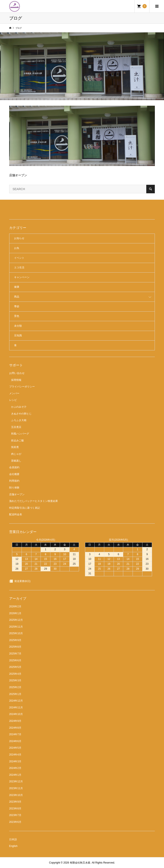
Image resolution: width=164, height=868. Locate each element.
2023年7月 (15, 815)
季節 (17, 306)
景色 (17, 316)
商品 (17, 297)
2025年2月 (15, 687)
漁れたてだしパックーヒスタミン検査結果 (34, 501)
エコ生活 (19, 267)
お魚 (17, 248)
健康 (17, 287)
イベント (19, 258)
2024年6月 (15, 741)
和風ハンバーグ (20, 434)
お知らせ (19, 238)
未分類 (18, 326)
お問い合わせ (17, 373)
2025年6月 (15, 660)
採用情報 (16, 380)
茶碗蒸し (16, 461)
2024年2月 (15, 768)
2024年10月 (16, 714)
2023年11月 (16, 788)
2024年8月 (15, 728)
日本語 (13, 839)
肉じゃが (16, 454)
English (13, 846)
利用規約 (14, 481)
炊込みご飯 (18, 440)
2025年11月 (16, 627)
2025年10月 (16, 633)
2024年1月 (15, 775)
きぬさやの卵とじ (21, 414)
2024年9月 (15, 721)
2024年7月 (15, 734)
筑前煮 (15, 447)
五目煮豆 (16, 427)
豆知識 (18, 335)
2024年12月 (16, 701)
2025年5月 (15, 667)
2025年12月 (16, 620)
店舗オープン (17, 494)
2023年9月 (15, 802)
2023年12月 (16, 781)
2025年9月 (15, 640)
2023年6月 (15, 822)
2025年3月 (15, 680)
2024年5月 (15, 748)
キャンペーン (22, 277)
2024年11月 (16, 708)
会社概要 (14, 474)
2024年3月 (15, 761)
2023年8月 (15, 809)
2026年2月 (15, 607)
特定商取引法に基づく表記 (25, 508)
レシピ (13, 400)
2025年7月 (15, 654)
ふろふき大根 (19, 420)
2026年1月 (15, 613)
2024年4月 (15, 755)
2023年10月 (16, 795)
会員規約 (14, 467)
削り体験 (14, 488)
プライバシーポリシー (22, 387)
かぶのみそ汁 (19, 407)
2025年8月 (15, 647)
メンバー (14, 393)
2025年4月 (15, 674)
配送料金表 (16, 514)
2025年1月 (15, 694)
